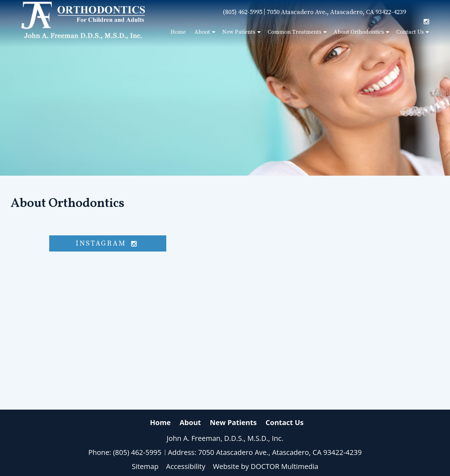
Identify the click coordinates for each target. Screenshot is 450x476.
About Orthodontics (359, 32)
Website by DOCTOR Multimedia (265, 466)
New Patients (239, 32)
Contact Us (410, 32)
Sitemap (145, 466)
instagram (108, 244)
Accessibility (186, 466)
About (202, 32)
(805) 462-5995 (243, 12)
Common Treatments (294, 32)
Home (178, 32)
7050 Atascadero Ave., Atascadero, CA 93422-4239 (336, 12)
